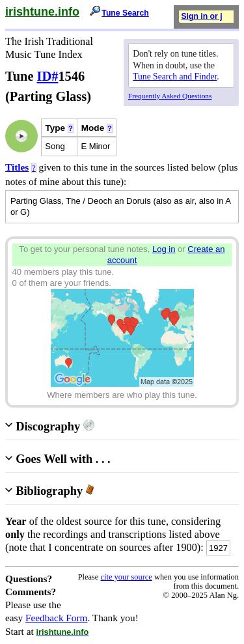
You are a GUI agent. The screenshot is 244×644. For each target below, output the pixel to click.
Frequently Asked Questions (170, 96)
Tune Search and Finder (175, 77)
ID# (48, 76)
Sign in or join (208, 16)
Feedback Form (57, 618)
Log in (164, 249)
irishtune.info (42, 12)
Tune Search (125, 13)
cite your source (126, 577)
